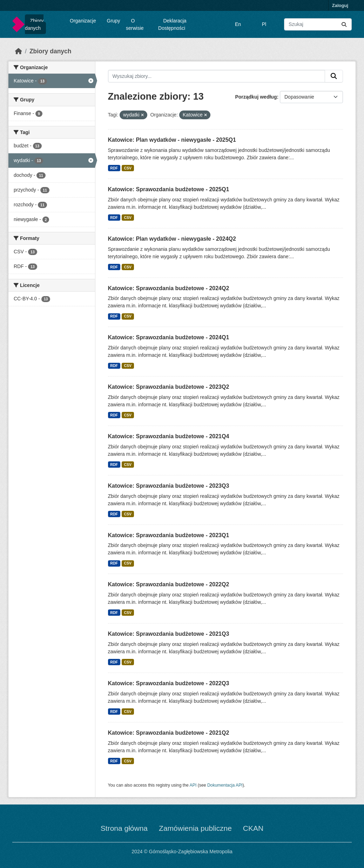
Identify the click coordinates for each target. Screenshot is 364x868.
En (238, 24)
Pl (264, 24)
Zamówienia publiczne (195, 828)
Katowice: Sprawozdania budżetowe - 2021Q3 (169, 634)
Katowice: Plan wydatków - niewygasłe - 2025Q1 (172, 140)
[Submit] (344, 24)
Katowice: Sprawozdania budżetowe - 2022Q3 (169, 683)
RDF (114, 168)
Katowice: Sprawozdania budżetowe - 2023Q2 (169, 387)
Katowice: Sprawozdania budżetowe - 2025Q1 (169, 189)
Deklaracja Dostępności (172, 24)
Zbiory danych (34, 24)
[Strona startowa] (19, 51)
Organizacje (83, 21)
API (193, 785)
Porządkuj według (256, 97)
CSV (128, 168)
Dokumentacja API (225, 785)
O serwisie (135, 24)
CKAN (253, 828)
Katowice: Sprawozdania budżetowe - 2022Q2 (169, 584)
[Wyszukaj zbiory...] (318, 24)
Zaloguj (340, 5)
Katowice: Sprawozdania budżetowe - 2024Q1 (169, 337)
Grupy (114, 21)
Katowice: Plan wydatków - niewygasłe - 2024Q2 (172, 239)
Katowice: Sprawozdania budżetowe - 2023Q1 (169, 535)
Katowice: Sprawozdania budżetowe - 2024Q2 (169, 288)
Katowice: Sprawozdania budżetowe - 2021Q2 (169, 733)
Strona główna (124, 828)
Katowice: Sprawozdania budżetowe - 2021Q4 (169, 436)
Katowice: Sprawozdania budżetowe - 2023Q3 (169, 486)
